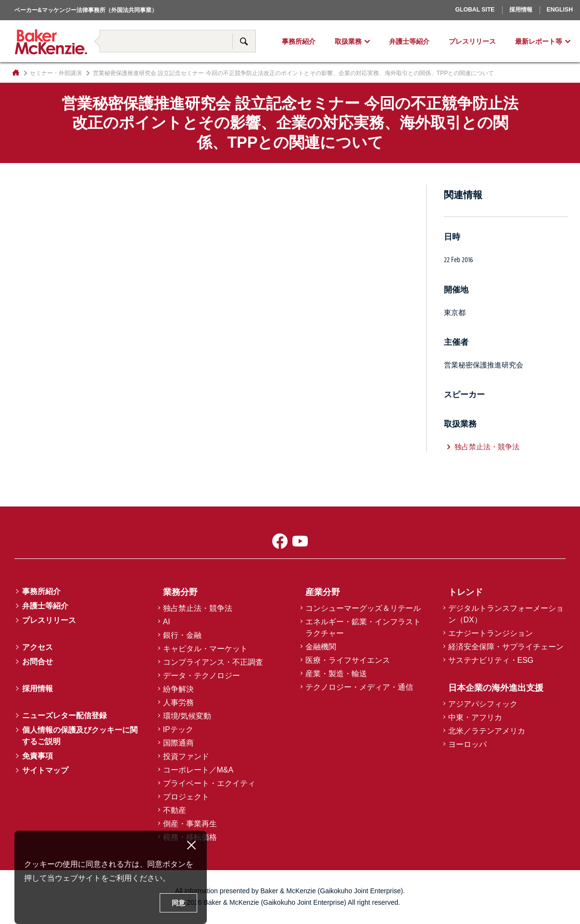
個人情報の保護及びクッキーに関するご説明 (80, 736)
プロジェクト (186, 797)
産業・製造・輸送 (336, 674)
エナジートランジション (491, 633)
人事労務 (178, 702)
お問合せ (38, 662)
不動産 (175, 810)
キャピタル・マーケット (205, 649)
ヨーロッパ (444, 23)
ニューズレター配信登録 (64, 715)
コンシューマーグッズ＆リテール (363, 608)
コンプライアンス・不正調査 (213, 662)
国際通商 (178, 743)
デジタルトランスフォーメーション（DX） (506, 614)
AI (167, 622)
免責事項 (38, 756)
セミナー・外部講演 (56, 73)
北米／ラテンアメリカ (487, 731)
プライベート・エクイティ (209, 783)
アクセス (38, 647)
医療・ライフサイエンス (348, 660)
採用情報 (521, 10)
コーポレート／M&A (198, 770)
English (560, 10)
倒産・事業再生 (190, 824)
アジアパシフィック (483, 704)
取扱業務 (348, 41)
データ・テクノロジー (202, 676)
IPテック (178, 729)
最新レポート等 (539, 41)
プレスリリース (472, 41)
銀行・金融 (182, 635)
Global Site (475, 10)
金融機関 (321, 647)
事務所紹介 (299, 41)
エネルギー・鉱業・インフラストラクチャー (363, 627)
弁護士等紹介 (409, 41)
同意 (178, 903)
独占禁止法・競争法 (487, 447)
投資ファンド (186, 756)
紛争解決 (178, 689)
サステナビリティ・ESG (491, 660)
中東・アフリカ (475, 717)
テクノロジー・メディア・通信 (359, 687)
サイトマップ (45, 770)
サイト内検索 (244, 41)
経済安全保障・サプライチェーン (506, 647)
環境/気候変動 (187, 716)
